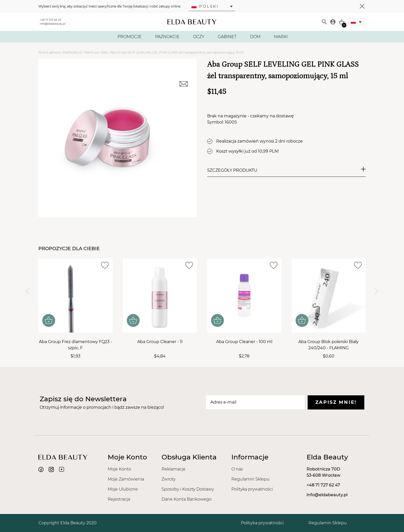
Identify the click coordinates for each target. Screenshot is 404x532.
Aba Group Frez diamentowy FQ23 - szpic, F (75, 345)
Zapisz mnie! (336, 402)
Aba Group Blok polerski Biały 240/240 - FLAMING (329, 345)
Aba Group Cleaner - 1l (160, 342)
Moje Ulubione (123, 489)
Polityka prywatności (252, 489)
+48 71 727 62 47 (50, 20)
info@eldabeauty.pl (53, 24)
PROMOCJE (130, 37)
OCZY (199, 37)
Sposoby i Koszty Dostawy (188, 489)
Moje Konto (119, 469)
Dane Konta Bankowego (187, 499)
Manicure (91, 52)
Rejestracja (119, 499)
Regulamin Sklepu (250, 479)
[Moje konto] (333, 22)
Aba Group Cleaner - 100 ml (244, 342)
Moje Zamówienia (126, 479)
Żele (104, 52)
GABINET (227, 37)
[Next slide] (377, 291)
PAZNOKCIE (167, 37)
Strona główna (49, 52)
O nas (237, 469)
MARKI (281, 37)
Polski (205, 6)
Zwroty (169, 479)
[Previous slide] (27, 291)
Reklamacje (174, 469)
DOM (255, 37)
